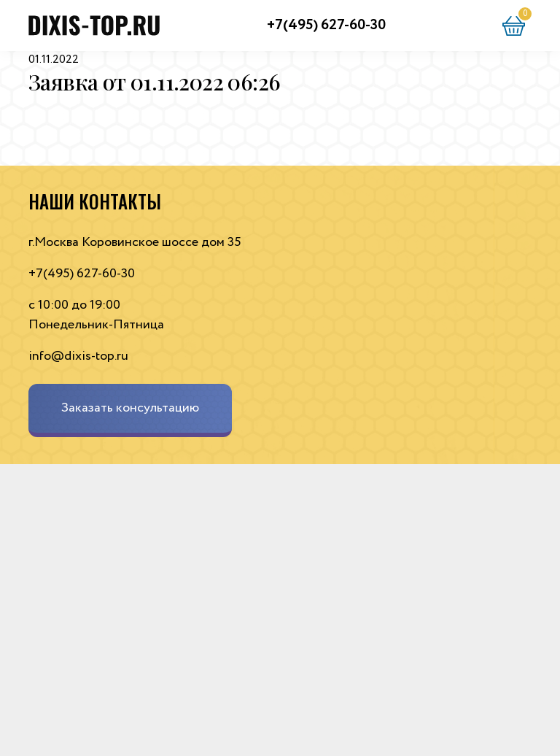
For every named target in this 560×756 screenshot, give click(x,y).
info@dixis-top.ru (78, 356)
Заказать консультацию (130, 408)
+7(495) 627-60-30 (326, 25)
